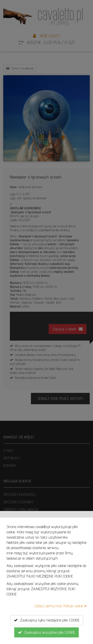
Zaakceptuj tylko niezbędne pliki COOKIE (47, 620)
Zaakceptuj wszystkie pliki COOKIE (46, 632)
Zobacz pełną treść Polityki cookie (60, 606)
